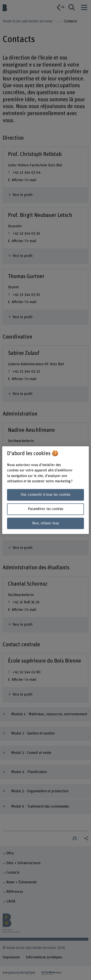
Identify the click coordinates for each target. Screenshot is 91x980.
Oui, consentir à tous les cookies (46, 495)
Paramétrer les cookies (46, 509)
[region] (45, 490)
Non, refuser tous (46, 523)
